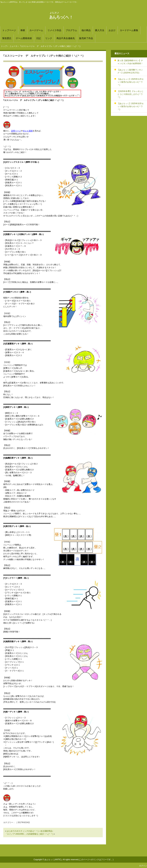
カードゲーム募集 (129, 30)
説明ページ (16, 131)
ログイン (143, 866)
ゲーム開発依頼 (24, 38)
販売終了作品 (86, 38)
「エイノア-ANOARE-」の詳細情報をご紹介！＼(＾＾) (29, 834)
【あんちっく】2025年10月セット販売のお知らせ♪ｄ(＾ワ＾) (131, 106)
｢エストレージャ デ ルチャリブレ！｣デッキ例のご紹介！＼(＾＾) (43, 56)
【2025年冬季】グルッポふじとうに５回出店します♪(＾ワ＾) (130, 94)
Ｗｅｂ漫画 (28, 131)
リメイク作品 (54, 30)
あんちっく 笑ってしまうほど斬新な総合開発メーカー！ (73, 16)
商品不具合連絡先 (66, 38)
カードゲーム (36, 30)
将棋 (23, 30)
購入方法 (100, 30)
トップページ (9, 30)
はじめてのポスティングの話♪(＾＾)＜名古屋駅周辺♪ (30, 831)
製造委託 (7, 38)
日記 (39, 38)
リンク (49, 38)
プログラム (71, 30)
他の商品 (86, 30)
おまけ (112, 30)
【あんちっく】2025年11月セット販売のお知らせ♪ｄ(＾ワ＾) (131, 82)
